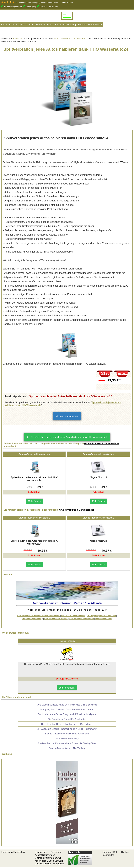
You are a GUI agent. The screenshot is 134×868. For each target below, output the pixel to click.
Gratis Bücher (95, 25)
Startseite (18, 39)
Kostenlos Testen (10, 25)
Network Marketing (104, 619)
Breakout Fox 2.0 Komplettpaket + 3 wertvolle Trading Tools (67, 743)
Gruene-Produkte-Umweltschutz (34, 454)
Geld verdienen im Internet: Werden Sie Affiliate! (38, 616)
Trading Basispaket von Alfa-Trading (67, 748)
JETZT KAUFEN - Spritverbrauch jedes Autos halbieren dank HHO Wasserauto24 (67, 437)
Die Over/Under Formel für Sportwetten (67, 719)
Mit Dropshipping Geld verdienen (101, 616)
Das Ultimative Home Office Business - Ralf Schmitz (67, 724)
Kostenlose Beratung (65, 25)
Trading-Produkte (67, 641)
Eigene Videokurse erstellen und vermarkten (67, 734)
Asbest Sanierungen (45, 855)
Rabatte (82, 25)
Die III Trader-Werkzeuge (67, 739)
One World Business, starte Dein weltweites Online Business (67, 705)
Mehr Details (34, 501)
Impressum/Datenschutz (13, 852)
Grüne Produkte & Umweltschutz (70, 39)
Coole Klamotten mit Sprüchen (50, 864)
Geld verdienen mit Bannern (82, 619)
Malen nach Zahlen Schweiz (49, 861)
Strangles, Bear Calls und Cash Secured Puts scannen (67, 709)
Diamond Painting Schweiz (48, 858)
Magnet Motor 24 (98, 477)
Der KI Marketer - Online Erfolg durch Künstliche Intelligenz (67, 714)
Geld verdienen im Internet (56, 619)
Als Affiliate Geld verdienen (73, 616)
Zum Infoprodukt (67, 688)
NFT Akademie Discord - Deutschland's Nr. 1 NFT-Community (67, 729)
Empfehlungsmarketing (32, 619)
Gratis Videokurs (45, 25)
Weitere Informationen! (67, 416)
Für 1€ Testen (27, 25)
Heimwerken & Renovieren (48, 852)
